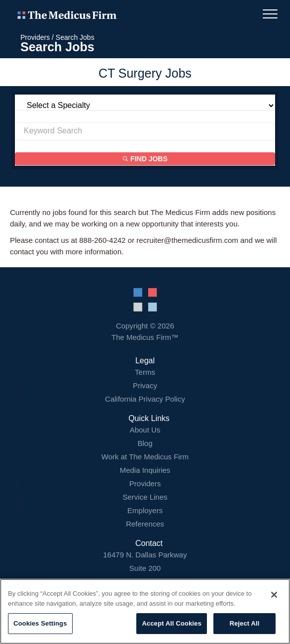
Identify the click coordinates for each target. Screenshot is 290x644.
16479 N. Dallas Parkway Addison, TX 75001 (145, 568)
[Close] (274, 595)
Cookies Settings (40, 623)
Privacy (145, 385)
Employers (145, 510)
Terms (145, 372)
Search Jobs (75, 37)
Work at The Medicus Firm (145, 457)
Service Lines (145, 497)
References (145, 524)
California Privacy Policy (145, 399)
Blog (145, 443)
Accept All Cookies (172, 623)
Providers (35, 37)
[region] (145, 611)
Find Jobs (145, 159)
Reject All (244, 623)
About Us (145, 430)
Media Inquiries (145, 470)
